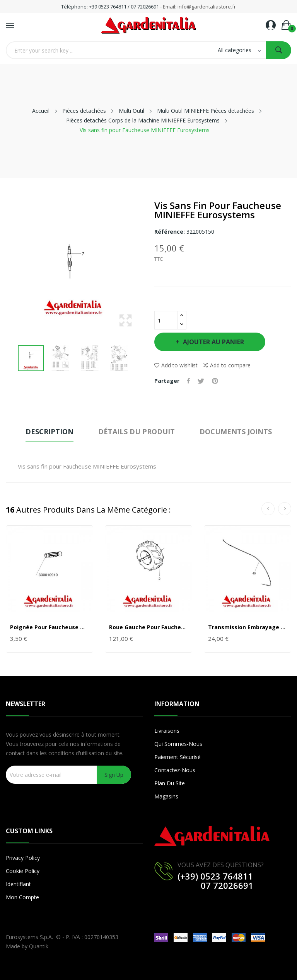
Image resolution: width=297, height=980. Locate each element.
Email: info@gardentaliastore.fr (199, 7)
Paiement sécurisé (178, 757)
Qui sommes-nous (178, 744)
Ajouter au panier (213, 342)
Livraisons (167, 731)
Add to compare (227, 365)
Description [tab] (49, 431)
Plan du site (170, 783)
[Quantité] (166, 320)
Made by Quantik (27, 946)
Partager (189, 381)
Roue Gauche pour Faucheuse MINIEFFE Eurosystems (148, 627)
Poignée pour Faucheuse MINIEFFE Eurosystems (49, 627)
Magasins (166, 796)
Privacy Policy (23, 858)
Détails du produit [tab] (137, 431)
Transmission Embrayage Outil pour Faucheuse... (247, 627)
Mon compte (22, 897)
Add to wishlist (176, 365)
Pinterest (215, 381)
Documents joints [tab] (236, 431)
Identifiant (18, 884)
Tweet (201, 381)
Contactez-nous (175, 770)
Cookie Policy (23, 871)
